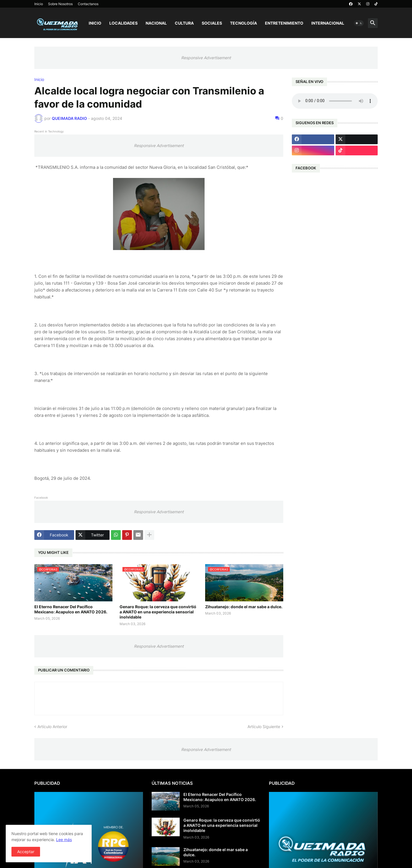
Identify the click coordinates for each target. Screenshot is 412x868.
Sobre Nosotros (60, 4)
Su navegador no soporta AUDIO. (335, 101)
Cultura (184, 23)
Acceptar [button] (26, 852)
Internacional (328, 23)
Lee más (64, 840)
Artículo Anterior (52, 727)
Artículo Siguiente (264, 727)
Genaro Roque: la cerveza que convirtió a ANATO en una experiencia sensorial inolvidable (158, 612)
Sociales (212, 23)
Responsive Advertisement (206, 58)
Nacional (156, 23)
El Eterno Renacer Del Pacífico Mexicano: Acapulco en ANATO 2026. (71, 609)
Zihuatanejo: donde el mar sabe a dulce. (244, 607)
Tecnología (243, 23)
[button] (359, 23)
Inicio (39, 4)
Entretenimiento (284, 23)
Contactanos (88, 4)
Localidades (123, 23)
